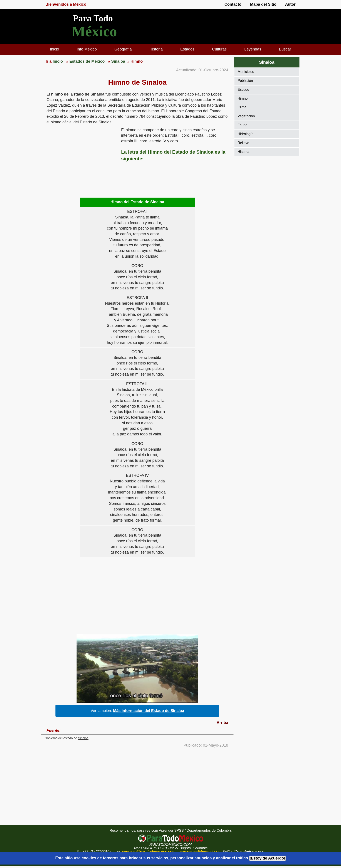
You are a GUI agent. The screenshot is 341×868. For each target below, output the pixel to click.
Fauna (243, 125)
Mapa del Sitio (263, 4)
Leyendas (253, 49)
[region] (81, 161)
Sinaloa (83, 738)
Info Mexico (87, 49)
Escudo (243, 90)
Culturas (219, 49)
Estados (187, 49)
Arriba (222, 723)
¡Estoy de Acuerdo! (267, 858)
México (94, 31)
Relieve (243, 143)
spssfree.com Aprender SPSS (160, 830)
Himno (243, 98)
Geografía (123, 49)
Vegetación (246, 116)
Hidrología (246, 134)
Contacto (233, 4)
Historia (156, 49)
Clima (242, 107)
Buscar (285, 49)
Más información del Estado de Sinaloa (149, 711)
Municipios (246, 72)
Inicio (55, 49)
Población (245, 81)
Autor (290, 4)
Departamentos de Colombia (209, 830)
